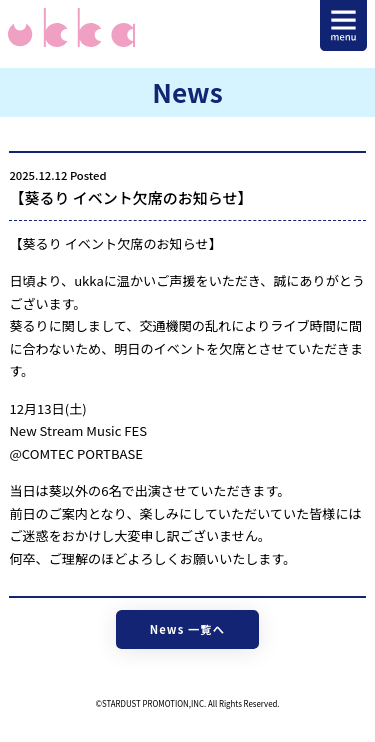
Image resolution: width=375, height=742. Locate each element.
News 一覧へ (187, 629)
